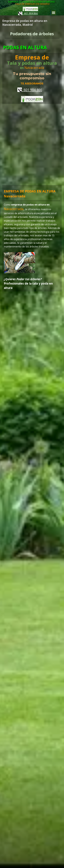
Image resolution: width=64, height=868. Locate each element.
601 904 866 (28, 13)
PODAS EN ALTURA (25, 47)
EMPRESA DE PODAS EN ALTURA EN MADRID (32, 2)
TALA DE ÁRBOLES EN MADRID (32, 4)
